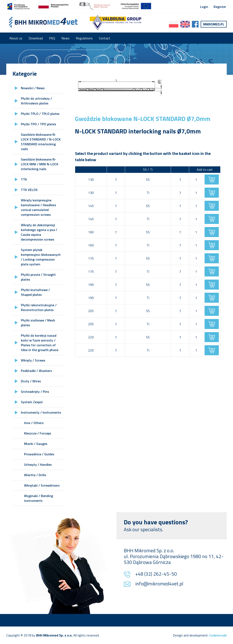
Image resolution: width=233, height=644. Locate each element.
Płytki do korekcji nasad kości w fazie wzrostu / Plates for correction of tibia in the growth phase (40, 343)
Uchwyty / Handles (38, 464)
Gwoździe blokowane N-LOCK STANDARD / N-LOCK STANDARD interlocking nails (41, 142)
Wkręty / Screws (33, 360)
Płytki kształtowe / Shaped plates (35, 292)
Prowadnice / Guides (39, 454)
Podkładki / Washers (36, 371)
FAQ (52, 38)
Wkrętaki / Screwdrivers (42, 485)
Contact (105, 38)
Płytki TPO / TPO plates (39, 124)
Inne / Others (34, 423)
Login (204, 7)
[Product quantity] (198, 180)
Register (220, 7)
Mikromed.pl (214, 24)
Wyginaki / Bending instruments (39, 498)
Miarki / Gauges (36, 444)
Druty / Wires (31, 381)
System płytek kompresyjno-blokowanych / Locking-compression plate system (41, 257)
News (65, 38)
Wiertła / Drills (35, 475)
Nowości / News (33, 88)
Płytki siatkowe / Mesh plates (38, 323)
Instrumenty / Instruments (41, 412)
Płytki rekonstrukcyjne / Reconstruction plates (39, 307)
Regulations (84, 38)
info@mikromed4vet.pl (159, 584)
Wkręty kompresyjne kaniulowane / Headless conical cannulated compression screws (39, 207)
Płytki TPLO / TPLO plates (40, 114)
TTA (24, 179)
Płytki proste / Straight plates (38, 277)
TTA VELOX (29, 190)
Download (36, 38)
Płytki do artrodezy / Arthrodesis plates (36, 101)
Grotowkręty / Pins (35, 392)
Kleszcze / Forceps (38, 433)
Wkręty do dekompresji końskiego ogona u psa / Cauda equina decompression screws (39, 232)
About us (16, 38)
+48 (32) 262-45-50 (156, 574)
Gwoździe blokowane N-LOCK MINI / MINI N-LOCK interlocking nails (40, 164)
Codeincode (218, 635)
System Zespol (32, 402)
